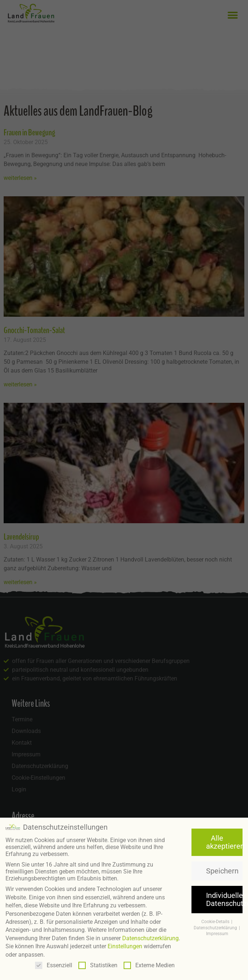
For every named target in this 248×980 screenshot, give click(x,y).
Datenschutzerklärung (150, 936)
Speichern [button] (222, 869)
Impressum (217, 932)
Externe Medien (149, 963)
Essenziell (54, 963)
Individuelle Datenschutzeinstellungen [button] (224, 898)
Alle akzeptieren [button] (224, 840)
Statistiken (98, 963)
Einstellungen (125, 945)
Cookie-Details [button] (216, 920)
